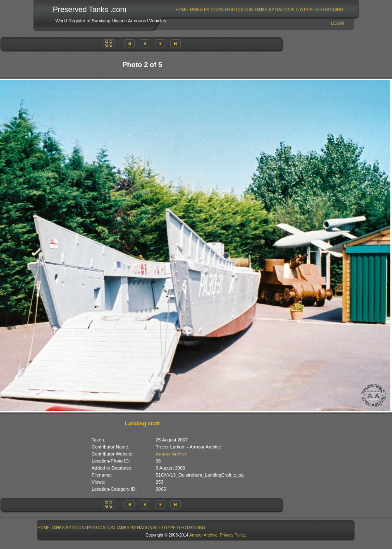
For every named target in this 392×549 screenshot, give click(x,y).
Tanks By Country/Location (221, 10)
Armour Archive (172, 454)
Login (337, 23)
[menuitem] (182, 10)
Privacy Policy (233, 535)
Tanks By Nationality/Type (284, 10)
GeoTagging (329, 10)
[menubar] (259, 10)
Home (182, 10)
